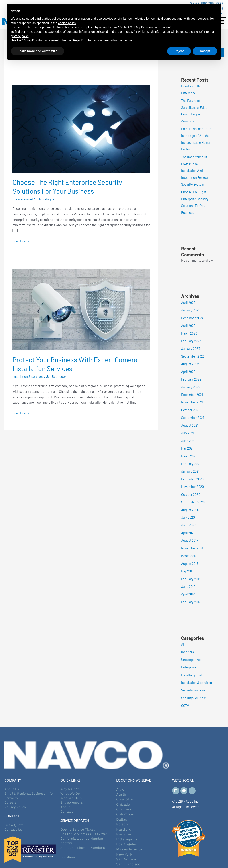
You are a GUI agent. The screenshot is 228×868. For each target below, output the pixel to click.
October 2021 (190, 405)
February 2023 (191, 337)
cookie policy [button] (67, 23)
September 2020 (193, 495)
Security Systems (194, 681)
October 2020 (191, 488)
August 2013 (190, 555)
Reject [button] (179, 51)
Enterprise (189, 658)
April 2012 (188, 586)
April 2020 (188, 525)
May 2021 (188, 443)
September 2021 (193, 413)
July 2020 (188, 510)
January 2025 (191, 307)
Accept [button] (205, 51)
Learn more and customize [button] (38, 51)
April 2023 (188, 322)
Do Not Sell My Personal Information (145, 27)
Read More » (21, 241)
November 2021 (192, 397)
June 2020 (189, 518)
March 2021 (189, 450)
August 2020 (190, 503)
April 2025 (188, 300)
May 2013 (188, 563)
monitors (188, 643)
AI (183, 635)
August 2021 (190, 420)
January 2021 (191, 465)
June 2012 (188, 578)
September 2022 (193, 352)
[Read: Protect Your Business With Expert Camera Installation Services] (81, 309)
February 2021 (191, 458)
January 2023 (191, 345)
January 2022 (191, 383)
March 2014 (189, 548)
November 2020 (192, 480)
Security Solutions (194, 688)
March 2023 (190, 330)
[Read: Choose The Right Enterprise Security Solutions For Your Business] (81, 128)
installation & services (28, 376)
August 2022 (190, 360)
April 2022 (188, 367)
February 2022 (191, 375)
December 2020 (192, 473)
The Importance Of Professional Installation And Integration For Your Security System (195, 169)
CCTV (185, 695)
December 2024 (192, 315)
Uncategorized (23, 199)
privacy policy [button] (20, 36)
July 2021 (188, 428)
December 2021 (192, 390)
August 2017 (190, 533)
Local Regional (192, 665)
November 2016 (192, 541)
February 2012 (191, 593)
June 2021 (188, 435)
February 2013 (191, 571)
